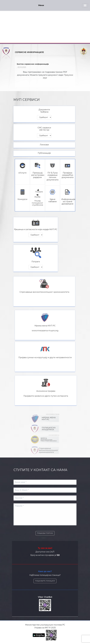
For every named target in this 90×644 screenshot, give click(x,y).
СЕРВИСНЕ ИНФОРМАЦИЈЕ (29, 52)
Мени (41, 5)
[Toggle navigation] (85, 5)
